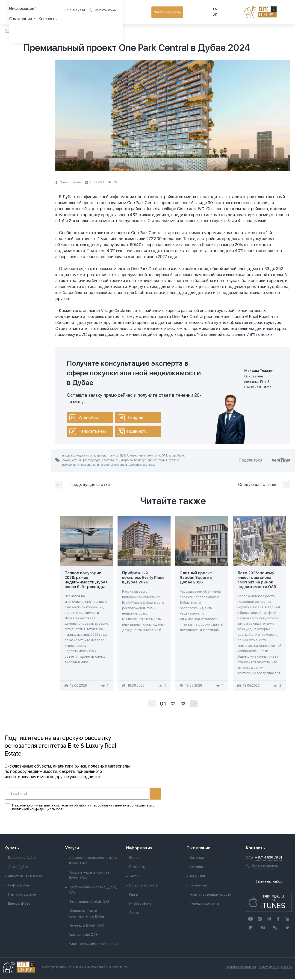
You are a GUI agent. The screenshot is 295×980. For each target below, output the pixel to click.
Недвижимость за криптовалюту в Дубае (87, 915)
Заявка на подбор (270, 12)
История (196, 868)
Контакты (140, 12)
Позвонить (133, 432)
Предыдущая (83, 485)
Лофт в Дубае (19, 886)
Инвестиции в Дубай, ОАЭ (89, 903)
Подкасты (137, 868)
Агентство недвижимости (210, 895)
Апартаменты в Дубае (25, 877)
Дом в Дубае (18, 868)
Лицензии (197, 877)
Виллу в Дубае (19, 905)
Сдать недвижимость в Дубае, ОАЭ (93, 891)
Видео (134, 859)
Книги (133, 895)
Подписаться (140, 794)
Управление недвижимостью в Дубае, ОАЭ (93, 862)
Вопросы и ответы (143, 886)
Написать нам (88, 432)
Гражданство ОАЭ (83, 936)
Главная (11, 31)
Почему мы (198, 886)
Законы (135, 877)
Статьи (27, 31)
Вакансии (197, 859)
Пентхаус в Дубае (22, 895)
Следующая (264, 485)
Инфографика (140, 905)
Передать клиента (204, 905)
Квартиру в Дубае (22, 859)
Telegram (131, 418)
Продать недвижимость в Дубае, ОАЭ (89, 876)
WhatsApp (84, 418)
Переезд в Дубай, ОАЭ (86, 927)
